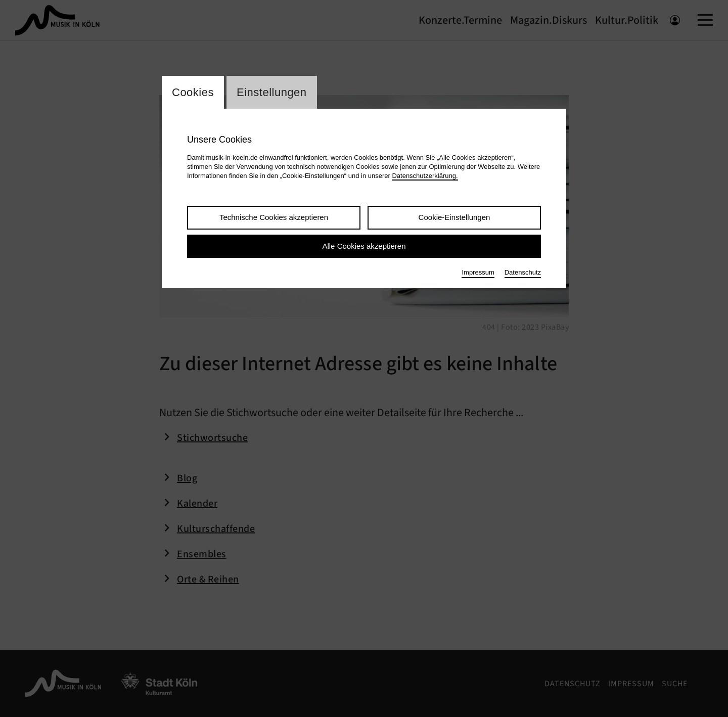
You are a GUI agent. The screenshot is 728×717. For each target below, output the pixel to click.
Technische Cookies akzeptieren (274, 217)
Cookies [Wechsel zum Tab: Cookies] (193, 92)
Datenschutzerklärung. (425, 176)
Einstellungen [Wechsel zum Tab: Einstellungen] (272, 92)
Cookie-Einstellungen (454, 217)
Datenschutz (523, 272)
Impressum (478, 272)
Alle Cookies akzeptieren (364, 246)
